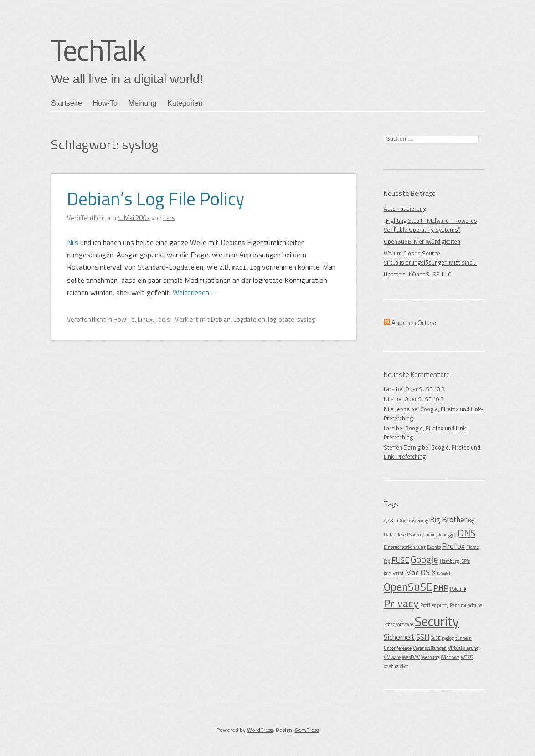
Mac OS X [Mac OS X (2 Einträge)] (420, 572)
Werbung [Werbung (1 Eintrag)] (430, 657)
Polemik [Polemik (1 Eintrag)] (458, 589)
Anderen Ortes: (414, 323)
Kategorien (185, 103)
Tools (163, 319)
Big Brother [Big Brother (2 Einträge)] (448, 520)
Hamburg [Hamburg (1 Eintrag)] (449, 561)
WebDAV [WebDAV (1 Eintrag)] (411, 657)
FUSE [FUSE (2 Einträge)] (400, 560)
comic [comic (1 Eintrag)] (430, 535)
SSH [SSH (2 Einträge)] (423, 637)
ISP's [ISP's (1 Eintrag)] (465, 561)
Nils (73, 242)
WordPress (260, 730)
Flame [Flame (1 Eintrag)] (473, 547)
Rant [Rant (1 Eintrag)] (455, 605)
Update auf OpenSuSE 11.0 (418, 274)
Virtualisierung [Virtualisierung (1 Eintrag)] (463, 648)
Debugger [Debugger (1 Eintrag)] (446, 535)
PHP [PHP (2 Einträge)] (441, 588)
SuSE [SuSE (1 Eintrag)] (436, 638)
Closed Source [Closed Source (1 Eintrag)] (409, 535)
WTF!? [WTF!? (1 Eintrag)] (467, 657)
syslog (306, 319)
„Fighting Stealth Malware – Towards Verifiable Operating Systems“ (430, 225)
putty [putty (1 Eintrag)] (443, 605)
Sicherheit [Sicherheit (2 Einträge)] (399, 637)
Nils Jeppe (397, 409)
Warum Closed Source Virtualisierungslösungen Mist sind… (430, 258)
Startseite (67, 103)
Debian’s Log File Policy (156, 199)
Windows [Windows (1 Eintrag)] (450, 657)
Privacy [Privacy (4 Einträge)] (401, 603)
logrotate (281, 319)
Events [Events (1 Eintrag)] (434, 547)
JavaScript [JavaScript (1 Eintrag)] (394, 573)
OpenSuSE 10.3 (425, 389)
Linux (145, 319)
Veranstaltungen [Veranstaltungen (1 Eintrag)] (430, 648)
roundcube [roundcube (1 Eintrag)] (471, 605)
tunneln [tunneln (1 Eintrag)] (463, 638)
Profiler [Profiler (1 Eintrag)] (428, 605)
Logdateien (249, 319)
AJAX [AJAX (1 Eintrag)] (388, 521)
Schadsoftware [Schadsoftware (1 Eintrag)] (399, 624)
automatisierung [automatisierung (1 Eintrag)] (412, 521)
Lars (389, 389)
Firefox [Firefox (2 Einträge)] (453, 546)
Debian (221, 319)
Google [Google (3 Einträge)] (424, 559)
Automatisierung (405, 209)
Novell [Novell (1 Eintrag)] (444, 573)
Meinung (142, 103)
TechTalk (98, 50)
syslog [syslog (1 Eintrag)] (448, 638)
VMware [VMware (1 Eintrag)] (392, 657)
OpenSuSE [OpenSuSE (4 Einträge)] (408, 587)
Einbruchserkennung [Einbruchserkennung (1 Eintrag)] (405, 547)
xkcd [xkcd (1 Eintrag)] (404, 666)
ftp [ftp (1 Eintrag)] (387, 561)
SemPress (307, 730)
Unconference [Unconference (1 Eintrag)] (398, 648)
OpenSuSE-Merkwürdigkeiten (422, 241)
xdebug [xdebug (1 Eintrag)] (391, 666)
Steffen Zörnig (402, 447)
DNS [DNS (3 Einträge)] (466, 533)
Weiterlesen (195, 292)
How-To (105, 103)
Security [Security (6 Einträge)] (437, 621)
